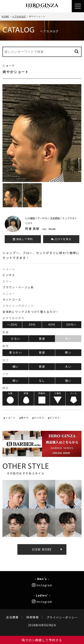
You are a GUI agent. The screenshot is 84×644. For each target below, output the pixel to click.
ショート (11, 418)
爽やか (25, 418)
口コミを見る (61, 239)
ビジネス (39, 418)
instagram (42, 585)
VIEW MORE (42, 549)
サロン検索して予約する (42, 640)
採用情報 (33, 617)
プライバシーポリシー (62, 617)
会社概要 (12, 617)
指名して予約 (23, 239)
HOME (5, 16)
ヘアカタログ (19, 16)
